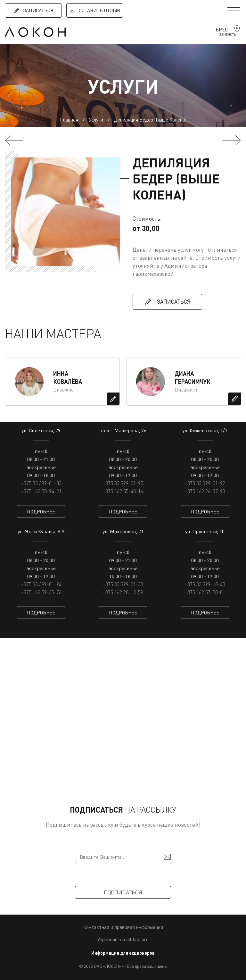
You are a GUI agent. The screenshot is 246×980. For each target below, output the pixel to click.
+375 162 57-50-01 (205, 592)
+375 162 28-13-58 (123, 592)
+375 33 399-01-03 (41, 483)
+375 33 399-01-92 (205, 483)
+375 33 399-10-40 (205, 584)
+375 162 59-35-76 (41, 592)
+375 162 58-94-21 (41, 491)
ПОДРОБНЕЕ (41, 511)
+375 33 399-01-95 (123, 483)
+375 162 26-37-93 (205, 491)
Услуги (96, 120)
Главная (69, 120)
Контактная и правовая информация (123, 927)
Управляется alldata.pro (123, 939)
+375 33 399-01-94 (41, 584)
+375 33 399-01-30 (123, 584)
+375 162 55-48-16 (123, 491)
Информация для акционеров (123, 953)
